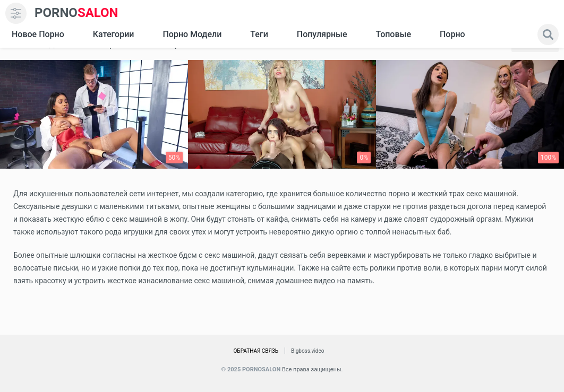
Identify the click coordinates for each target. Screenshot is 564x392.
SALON (76, 13)
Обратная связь (256, 351)
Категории (114, 34)
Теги (259, 34)
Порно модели (192, 34)
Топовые (393, 34)
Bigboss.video (307, 351)
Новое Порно (38, 34)
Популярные (322, 34)
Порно (452, 34)
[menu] (16, 13)
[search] (548, 34)
